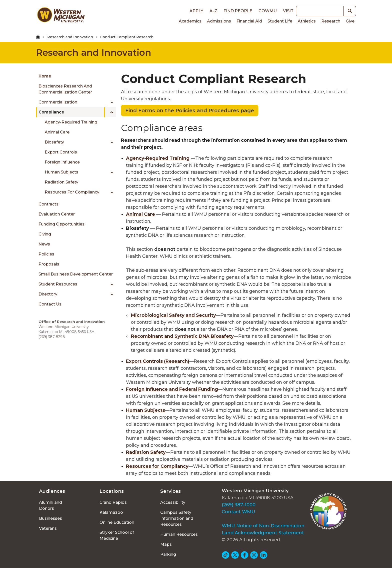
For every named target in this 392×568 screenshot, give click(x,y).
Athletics (307, 21)
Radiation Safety (61, 182)
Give (350, 21)
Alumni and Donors (50, 505)
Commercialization (58, 102)
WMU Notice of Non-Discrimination (263, 526)
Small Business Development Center (76, 274)
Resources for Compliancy (72, 192)
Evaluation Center (57, 214)
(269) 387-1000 (239, 505)
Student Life (280, 21)
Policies (46, 254)
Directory (48, 294)
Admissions (219, 21)
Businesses (50, 518)
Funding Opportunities (61, 224)
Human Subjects (61, 172)
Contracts (48, 204)
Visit (288, 11)
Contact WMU (238, 512)
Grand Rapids (113, 502)
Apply (196, 11)
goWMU (268, 11)
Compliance (51, 112)
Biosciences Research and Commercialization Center (65, 89)
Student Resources (58, 284)
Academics (190, 21)
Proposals (49, 264)
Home (45, 76)
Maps (166, 544)
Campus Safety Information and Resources (177, 518)
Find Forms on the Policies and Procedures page (190, 110)
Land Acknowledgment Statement (263, 533)
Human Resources (179, 534)
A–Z (213, 11)
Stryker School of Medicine (117, 535)
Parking (168, 554)
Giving (45, 234)
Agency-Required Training (71, 122)
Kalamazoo (111, 512)
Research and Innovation (70, 37)
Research (331, 21)
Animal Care (57, 132)
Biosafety (54, 142)
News (44, 244)
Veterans (48, 528)
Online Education (117, 522)
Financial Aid (249, 21)
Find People (238, 11)
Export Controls (61, 152)
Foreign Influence (62, 162)
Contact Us (50, 304)
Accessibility (173, 502)
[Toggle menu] (110, 102)
